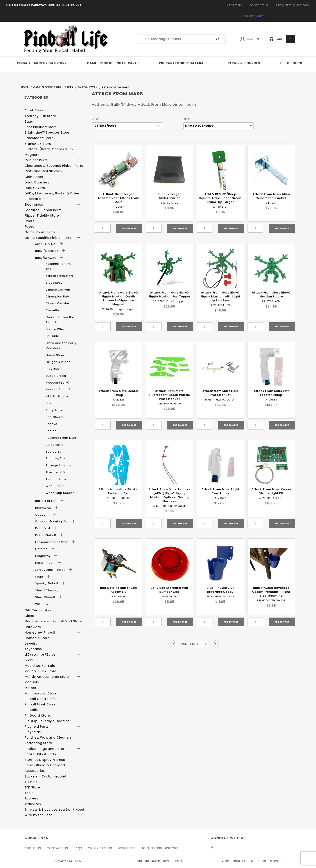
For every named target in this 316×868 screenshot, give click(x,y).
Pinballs (31, 710)
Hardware (33, 627)
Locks (29, 660)
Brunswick (43, 508)
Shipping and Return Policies (160, 861)
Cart (282, 39)
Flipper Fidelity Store (42, 216)
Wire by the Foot (38, 815)
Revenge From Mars (61, 438)
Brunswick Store (38, 144)
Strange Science (59, 465)
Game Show (55, 355)
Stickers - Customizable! (45, 776)
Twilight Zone (56, 479)
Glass (29, 616)
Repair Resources (244, 63)
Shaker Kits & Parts (40, 754)
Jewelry (31, 643)
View (95, 119)
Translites (33, 804)
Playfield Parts (37, 727)
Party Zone (54, 410)
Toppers (31, 798)
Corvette (52, 310)
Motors (30, 688)
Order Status (100, 848)
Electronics (34, 205)
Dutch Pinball (46, 535)
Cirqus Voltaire (57, 303)
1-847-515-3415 (252, 16)
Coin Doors (34, 177)
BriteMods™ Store (39, 138)
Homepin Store (37, 638)
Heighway (43, 556)
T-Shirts (31, 782)
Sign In (250, 39)
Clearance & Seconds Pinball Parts (54, 166)
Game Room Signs (40, 232)
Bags (29, 121)
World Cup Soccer (60, 493)
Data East (43, 528)
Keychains (33, 649)
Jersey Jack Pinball (51, 570)
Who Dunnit (55, 486)
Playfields (33, 732)
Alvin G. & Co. (46, 244)
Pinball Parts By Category (42, 63)
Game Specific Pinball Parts (113, 63)
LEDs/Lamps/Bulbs (40, 654)
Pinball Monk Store (40, 704)
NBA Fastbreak (57, 396)
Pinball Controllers (40, 699)
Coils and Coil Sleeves (43, 171)
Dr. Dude (52, 336)
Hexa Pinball (45, 563)
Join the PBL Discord (160, 848)
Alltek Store (34, 110)
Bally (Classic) (47, 251)
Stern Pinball (46, 597)
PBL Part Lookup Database (183, 63)
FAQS (78, 848)
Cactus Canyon (58, 290)
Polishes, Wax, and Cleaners (48, 738)
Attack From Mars (60, 276)
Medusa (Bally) (58, 383)
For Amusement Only (52, 542)
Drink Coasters (37, 182)
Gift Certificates (38, 610)
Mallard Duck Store (40, 671)
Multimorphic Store (41, 693)
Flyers (29, 221)
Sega (40, 577)
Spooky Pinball (47, 583)
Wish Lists (127, 848)
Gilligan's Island (58, 362)
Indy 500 (52, 369)
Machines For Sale (40, 666)
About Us (234, 5)
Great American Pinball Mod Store (53, 621)
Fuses (29, 227)
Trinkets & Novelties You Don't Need (54, 810)
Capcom (42, 515)
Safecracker (55, 445)
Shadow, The (56, 458)
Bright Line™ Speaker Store (47, 132)
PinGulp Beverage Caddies (47, 721)
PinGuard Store (37, 716)
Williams (42, 604)
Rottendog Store (38, 743)
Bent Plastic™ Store (41, 127)
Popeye (51, 424)
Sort (187, 119)
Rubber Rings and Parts (44, 749)
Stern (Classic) (47, 590)
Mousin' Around (58, 389)
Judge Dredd (56, 376)
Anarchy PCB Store (40, 116)
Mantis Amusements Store (47, 677)
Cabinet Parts (36, 160)
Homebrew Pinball (40, 632)
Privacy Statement (68, 861)
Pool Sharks (55, 417)
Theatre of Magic (59, 472)
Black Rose (54, 283)
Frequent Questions (292, 5)
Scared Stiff (55, 452)
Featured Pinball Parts (43, 210)
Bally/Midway (46, 258)
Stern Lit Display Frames (45, 760)
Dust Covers (35, 188)
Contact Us (259, 5)
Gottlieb (42, 549)
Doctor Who (55, 329)
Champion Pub (57, 296)
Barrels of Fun (46, 501)
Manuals (32, 682)
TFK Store (32, 787)
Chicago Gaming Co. (52, 521)
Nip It (50, 403)
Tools (29, 793)
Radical (52, 431)
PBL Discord (291, 63)
